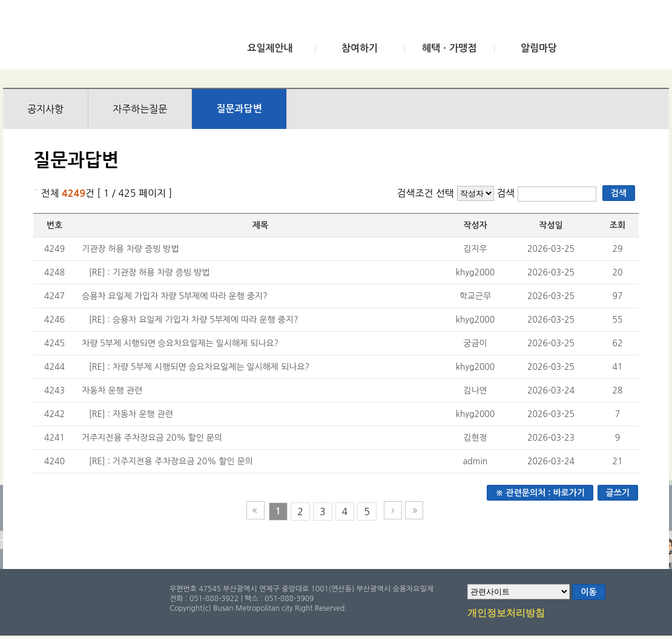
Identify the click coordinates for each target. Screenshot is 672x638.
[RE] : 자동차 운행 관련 (131, 414)
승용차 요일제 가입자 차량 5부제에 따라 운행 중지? (175, 296)
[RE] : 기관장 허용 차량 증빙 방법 (149, 272)
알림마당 (539, 48)
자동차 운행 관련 (112, 390)
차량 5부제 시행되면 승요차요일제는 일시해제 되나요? (180, 343)
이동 (588, 592)
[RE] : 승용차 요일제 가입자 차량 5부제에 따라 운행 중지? (194, 320)
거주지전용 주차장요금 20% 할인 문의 (152, 438)
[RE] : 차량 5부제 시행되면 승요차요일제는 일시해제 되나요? (199, 367)
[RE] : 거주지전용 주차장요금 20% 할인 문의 (171, 461)
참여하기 (360, 48)
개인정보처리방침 (506, 614)
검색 (507, 193)
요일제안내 (270, 48)
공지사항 (45, 109)
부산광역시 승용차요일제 (93, 38)
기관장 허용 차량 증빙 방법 (130, 249)
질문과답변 (239, 109)
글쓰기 (618, 493)
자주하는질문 (140, 109)
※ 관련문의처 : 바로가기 (540, 493)
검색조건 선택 (425, 193)
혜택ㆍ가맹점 (449, 48)
